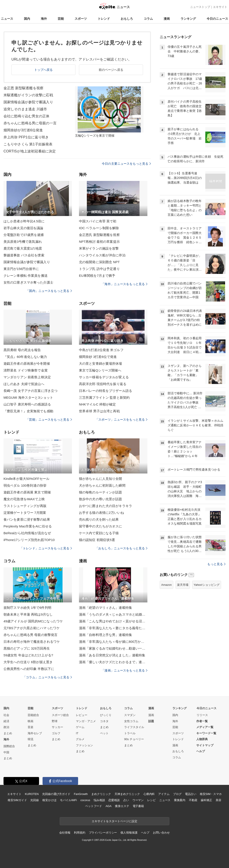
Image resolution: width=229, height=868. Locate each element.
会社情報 (65, 833)
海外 (44, 19)
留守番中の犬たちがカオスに (101, 526)
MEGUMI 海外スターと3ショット (28, 397)
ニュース (7, 19)
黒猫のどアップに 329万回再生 (27, 648)
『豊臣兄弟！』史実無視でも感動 (28, 411)
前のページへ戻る (111, 70)
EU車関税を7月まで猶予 (97, 276)
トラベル (130, 733)
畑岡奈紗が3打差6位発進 (23, 130)
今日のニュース (217, 19)
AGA (108, 806)
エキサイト (220, 7)
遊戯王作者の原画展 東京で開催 (27, 492)
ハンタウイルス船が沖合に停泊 (102, 255)
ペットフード (94, 806)
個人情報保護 (129, 833)
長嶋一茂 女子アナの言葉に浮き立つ (30, 391)
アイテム (164, 794)
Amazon (166, 585)
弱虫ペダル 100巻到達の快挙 (25, 485)
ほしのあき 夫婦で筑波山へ (24, 384)
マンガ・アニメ (86, 721)
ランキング (188, 19)
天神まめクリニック (127, 794)
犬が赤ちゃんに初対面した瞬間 (102, 485)
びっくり (106, 715)
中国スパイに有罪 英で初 (98, 221)
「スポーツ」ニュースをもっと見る (121, 420)
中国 (6, 752)
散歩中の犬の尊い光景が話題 (101, 499)
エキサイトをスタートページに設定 (114, 821)
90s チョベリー (134, 739)
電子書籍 (138, 806)
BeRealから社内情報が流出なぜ (27, 533)
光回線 (35, 800)
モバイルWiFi (68, 800)
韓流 (30, 739)
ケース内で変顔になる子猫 (99, 533)
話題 (151, 721)
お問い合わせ (161, 833)
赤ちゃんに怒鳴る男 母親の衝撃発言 (30, 635)
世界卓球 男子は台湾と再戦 (99, 411)
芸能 (61, 19)
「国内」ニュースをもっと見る (49, 291)
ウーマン (138, 800)
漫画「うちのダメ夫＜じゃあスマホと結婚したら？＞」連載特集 (113, 614)
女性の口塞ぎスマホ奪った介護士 (28, 282)
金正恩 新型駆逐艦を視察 (23, 88)
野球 (55, 721)
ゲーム (80, 727)
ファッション (84, 745)
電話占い (191, 794)
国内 (27, 19)
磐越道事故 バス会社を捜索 (24, 255)
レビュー (82, 715)
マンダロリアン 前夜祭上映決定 (27, 377)
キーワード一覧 (206, 733)
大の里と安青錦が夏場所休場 (101, 363)
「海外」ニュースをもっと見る (124, 284)
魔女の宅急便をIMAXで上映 (24, 499)
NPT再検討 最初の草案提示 (99, 242)
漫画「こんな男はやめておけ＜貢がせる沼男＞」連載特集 (113, 621)
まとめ (8, 733)
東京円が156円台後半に (21, 269)
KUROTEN (32, 794)
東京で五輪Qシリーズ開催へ (100, 370)
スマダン (130, 715)
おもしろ (127, 19)
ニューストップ (200, 7)
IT (77, 733)
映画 (30, 721)
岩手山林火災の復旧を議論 (23, 228)
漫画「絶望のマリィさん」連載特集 (106, 608)
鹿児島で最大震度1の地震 (23, 248)
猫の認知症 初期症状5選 (97, 540)
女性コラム (131, 721)
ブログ (177, 794)
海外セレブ (35, 733)
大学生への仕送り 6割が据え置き (28, 662)
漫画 (167, 19)
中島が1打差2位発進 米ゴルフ (101, 350)
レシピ (151, 800)
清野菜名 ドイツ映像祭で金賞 (26, 370)
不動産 (193, 800)
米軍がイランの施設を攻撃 (99, 248)
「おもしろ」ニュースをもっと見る (121, 548)
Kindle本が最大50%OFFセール (26, 479)
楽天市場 (183, 585)
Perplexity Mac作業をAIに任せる (28, 526)
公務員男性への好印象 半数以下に (29, 669)
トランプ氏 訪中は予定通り (99, 269)
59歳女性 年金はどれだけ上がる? (28, 655)
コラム (148, 19)
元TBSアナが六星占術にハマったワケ (32, 628)
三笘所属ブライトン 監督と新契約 (104, 397)
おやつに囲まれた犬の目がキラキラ (106, 506)
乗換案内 (180, 800)
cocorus (85, 800)
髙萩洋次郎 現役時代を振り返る (103, 384)
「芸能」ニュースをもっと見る (49, 420)
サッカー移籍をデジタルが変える (104, 377)
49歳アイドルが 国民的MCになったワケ (33, 621)
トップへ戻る (44, 70)
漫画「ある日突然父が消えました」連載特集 (112, 655)
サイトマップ (205, 745)
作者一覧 (202, 721)
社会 (6, 715)
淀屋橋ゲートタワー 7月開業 (25, 513)
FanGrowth (81, 794)
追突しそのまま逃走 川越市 (25, 109)
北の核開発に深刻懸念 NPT (99, 262)
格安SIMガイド (17, 800)
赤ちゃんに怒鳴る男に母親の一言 (30, 123)
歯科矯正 (206, 800)
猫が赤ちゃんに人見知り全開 (101, 479)
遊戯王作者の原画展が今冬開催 (27, 363)
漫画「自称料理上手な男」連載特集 (106, 635)
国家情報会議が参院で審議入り (28, 102)
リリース (202, 715)
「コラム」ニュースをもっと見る (47, 677)
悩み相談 (99, 800)
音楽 (30, 727)
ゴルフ (56, 733)
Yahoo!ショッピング (207, 585)
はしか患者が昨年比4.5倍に (24, 221)
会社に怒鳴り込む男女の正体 (27, 116)
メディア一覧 (205, 727)
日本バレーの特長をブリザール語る (106, 391)
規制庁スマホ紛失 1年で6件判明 (27, 608)
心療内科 (149, 794)
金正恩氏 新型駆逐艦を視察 (99, 235)
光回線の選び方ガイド (56, 794)
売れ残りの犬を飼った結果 (99, 519)
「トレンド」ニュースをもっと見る (46, 548)
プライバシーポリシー (103, 833)
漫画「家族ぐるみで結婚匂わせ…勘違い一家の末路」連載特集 (113, 648)
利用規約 (80, 833)
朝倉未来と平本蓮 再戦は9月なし (28, 614)
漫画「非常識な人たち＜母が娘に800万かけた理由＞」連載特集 (113, 642)
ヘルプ (201, 751)
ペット (104, 733)
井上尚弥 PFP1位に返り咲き (26, 137)
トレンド (104, 19)
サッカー (57, 727)
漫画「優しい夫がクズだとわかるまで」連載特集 (113, 662)
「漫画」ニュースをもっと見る (124, 670)
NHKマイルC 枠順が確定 (97, 404)
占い (126, 800)
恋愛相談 (114, 800)
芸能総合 (33, 715)
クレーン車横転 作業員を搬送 (26, 276)
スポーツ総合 (60, 715)
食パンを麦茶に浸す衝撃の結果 (27, 519)
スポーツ (81, 19)
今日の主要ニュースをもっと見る (126, 164)
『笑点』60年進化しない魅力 (25, 357)
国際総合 (9, 746)
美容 (218, 800)
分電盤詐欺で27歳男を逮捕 (24, 235)
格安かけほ (49, 800)
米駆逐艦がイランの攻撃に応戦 (28, 95)
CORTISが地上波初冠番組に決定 (30, 151)
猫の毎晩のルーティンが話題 (101, 492)
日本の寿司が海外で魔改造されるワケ (32, 642)
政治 (6, 727)
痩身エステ (122, 806)
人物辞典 (202, 739)
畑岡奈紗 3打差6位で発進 (98, 357)
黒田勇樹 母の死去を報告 (22, 350)
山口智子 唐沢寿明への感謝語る (27, 404)
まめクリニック (101, 794)
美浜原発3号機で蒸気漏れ (23, 242)
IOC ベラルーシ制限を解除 (99, 228)
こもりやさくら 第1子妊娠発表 (28, 144)
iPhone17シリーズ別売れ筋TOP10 (29, 540)
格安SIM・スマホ (211, 794)
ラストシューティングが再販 (25, 506)
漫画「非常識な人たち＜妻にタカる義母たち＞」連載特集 (113, 628)
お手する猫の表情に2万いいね (101, 513)
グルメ (80, 739)
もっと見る (216, 564)
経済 (6, 721)
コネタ (104, 721)
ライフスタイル (134, 727)
